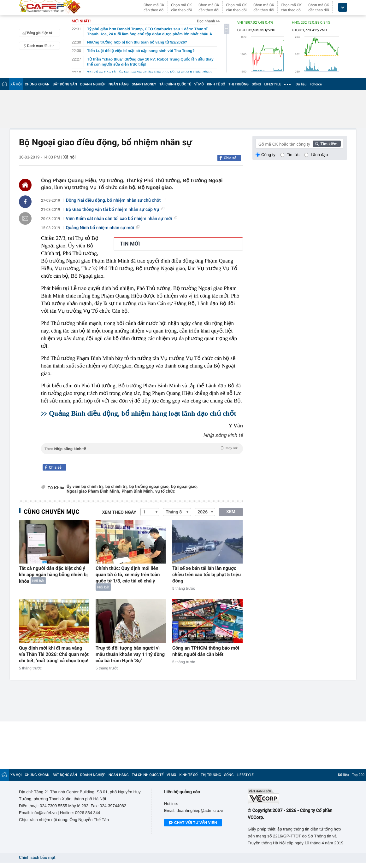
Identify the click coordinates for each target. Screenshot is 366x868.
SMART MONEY (144, 84)
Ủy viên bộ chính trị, (85, 487)
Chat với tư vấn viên (193, 823)
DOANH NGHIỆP (93, 84)
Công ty (268, 155)
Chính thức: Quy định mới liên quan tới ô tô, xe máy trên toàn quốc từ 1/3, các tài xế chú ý (128, 575)
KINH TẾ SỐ (216, 84)
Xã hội (69, 157)
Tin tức (293, 155)
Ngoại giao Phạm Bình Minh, (93, 492)
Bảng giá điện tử (37, 33)
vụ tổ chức (165, 492)
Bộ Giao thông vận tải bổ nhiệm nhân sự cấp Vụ (115, 210)
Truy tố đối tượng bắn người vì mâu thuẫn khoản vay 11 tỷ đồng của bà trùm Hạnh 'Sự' (130, 654)
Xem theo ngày (119, 512)
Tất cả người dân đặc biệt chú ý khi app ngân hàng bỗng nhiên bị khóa (53, 575)
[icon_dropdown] (343, 7)
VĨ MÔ (199, 84)
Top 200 (358, 775)
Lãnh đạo (319, 155)
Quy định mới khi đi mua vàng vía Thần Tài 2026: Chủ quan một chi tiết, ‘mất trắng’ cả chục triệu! (54, 654)
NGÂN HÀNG (119, 84)
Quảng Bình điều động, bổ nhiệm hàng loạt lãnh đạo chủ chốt (142, 413)
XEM (231, 512)
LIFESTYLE (273, 84)
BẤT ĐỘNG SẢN (65, 84)
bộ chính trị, (117, 487)
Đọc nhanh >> (208, 21)
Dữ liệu (301, 84)
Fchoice (316, 84)
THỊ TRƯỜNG (239, 84)
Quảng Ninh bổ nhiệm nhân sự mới (103, 228)
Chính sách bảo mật (37, 858)
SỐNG (257, 84)
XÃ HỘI (16, 84)
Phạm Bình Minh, (138, 492)
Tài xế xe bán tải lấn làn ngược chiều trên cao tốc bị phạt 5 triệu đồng (207, 575)
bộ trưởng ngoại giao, (150, 487)
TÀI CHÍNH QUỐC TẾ (175, 84)
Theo (142, 448)
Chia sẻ (230, 158)
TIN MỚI (130, 244)
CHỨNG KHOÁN (37, 84)
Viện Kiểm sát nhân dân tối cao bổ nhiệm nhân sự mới (122, 219)
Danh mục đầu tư (37, 46)
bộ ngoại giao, (184, 487)
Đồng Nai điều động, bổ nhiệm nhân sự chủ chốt (116, 200)
